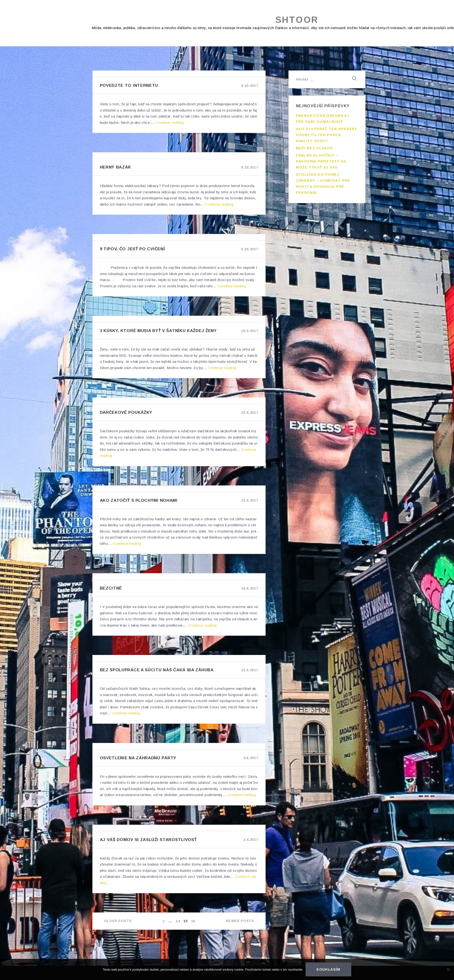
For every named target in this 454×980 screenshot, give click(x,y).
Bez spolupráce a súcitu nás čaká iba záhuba (157, 670)
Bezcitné (111, 588)
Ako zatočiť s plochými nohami (139, 500)
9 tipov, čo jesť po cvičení (132, 249)
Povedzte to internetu (129, 85)
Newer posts (240, 921)
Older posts (118, 921)
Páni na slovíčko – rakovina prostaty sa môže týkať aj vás (321, 161)
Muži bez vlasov (314, 148)
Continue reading (169, 122)
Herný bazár (115, 167)
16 (194, 921)
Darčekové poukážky (126, 412)
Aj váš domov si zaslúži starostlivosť (148, 840)
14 (178, 921)
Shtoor (297, 20)
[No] (448, 969)
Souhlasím (328, 969)
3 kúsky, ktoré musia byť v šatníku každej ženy (158, 331)
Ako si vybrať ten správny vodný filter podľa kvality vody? (327, 135)
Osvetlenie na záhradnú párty (138, 758)
